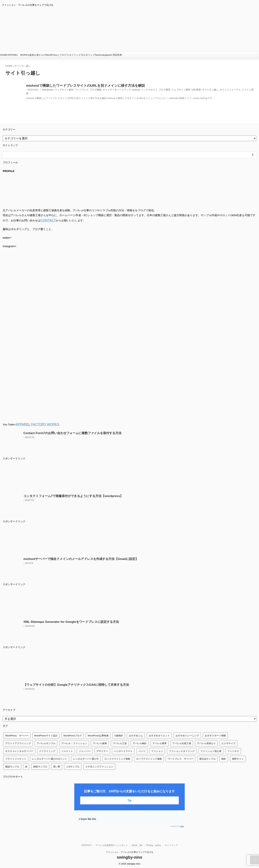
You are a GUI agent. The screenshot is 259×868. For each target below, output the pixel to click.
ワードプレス (79, 91)
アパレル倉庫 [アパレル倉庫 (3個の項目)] (100, 742)
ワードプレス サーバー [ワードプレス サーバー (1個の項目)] (180, 758)
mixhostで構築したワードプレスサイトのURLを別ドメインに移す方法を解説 (76, 86)
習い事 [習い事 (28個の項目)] (57, 766)
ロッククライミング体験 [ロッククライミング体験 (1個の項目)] (117, 758)
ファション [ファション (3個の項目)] (157, 750)
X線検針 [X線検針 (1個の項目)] (119, 735)
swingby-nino (129, 856)
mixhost (129, 91)
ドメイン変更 (234, 91)
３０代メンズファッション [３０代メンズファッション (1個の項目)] (99, 766)
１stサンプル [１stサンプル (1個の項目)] (73, 766)
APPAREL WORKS (18, 55)
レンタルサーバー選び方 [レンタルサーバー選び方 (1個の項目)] (86, 758)
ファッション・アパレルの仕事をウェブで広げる (129, 851)
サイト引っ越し (198, 91)
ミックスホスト (142, 91)
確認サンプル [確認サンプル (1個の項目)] (12, 766)
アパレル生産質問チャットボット (112, 844)
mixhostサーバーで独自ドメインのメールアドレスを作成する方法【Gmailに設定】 (74, 558)
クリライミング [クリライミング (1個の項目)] (47, 750)
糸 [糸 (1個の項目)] (26, 766)
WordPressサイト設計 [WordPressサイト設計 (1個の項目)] (46, 735)
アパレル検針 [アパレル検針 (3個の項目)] (140, 742)
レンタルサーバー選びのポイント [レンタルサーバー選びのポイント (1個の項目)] (50, 758)
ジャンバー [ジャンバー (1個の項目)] (85, 750)
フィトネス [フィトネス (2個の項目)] (233, 750)
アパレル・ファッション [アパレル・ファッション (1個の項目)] (74, 742)
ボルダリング (88, 55)
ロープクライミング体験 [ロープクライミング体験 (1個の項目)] (149, 758)
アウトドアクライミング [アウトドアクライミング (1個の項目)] (18, 742)
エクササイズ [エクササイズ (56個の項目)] (228, 742)
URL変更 (185, 91)
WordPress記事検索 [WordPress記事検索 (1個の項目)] (98, 735)
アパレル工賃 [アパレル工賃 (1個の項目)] (120, 742)
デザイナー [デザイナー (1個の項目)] (102, 750)
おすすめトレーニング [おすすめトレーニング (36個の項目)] (187, 735)
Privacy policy (154, 844)
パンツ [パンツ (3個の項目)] (142, 750)
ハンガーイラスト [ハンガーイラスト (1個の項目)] (123, 750)
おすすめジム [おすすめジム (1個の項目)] (136, 735)
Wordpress (47, 91)
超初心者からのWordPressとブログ (48, 55)
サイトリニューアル (217, 91)
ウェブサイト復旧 (62, 91)
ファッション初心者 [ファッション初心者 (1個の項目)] (211, 750)
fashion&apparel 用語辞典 (109, 55)
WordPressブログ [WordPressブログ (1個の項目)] (73, 735)
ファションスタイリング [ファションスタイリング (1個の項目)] (182, 750)
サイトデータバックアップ (111, 91)
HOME (4, 55)
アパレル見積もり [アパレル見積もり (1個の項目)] (206, 742)
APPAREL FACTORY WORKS (34, 424)
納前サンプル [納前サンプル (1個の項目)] (40, 766)
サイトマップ (171, 844)
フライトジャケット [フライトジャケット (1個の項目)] (16, 758)
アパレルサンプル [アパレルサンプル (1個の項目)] (46, 742)
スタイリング (74, 55)
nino (182, 825)
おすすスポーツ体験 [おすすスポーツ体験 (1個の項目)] (215, 735)
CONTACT (47, 220)
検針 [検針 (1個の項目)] (224, 758)
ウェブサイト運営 (171, 91)
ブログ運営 (156, 91)
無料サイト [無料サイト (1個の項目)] (238, 758)
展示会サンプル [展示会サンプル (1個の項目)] (207, 758)
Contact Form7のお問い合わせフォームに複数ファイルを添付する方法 (67, 432)
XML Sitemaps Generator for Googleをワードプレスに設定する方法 (65, 621)
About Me (137, 844)
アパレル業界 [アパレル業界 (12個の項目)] (160, 742)
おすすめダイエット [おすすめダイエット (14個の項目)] (159, 735)
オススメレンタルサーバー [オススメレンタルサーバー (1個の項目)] (19, 750)
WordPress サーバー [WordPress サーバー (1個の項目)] (17, 735)
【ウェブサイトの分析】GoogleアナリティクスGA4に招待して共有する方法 (70, 684)
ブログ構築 (92, 91)
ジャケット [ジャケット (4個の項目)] (67, 750)
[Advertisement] (111, 476)
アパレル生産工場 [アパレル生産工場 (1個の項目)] (182, 742)
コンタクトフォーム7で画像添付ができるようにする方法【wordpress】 (67, 495)
